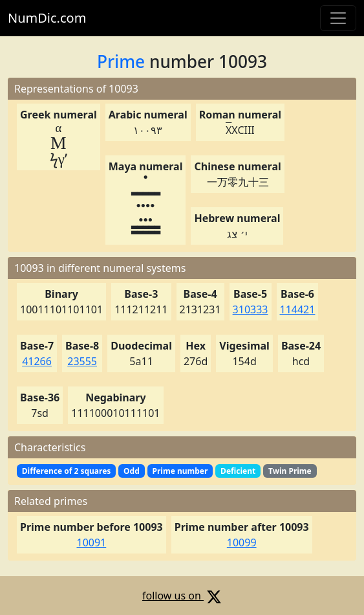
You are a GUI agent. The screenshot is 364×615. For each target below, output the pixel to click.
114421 (298, 309)
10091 (91, 542)
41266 (37, 361)
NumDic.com (47, 18)
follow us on (182, 596)
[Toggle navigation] (338, 18)
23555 (82, 361)
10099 (242, 542)
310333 (251, 309)
